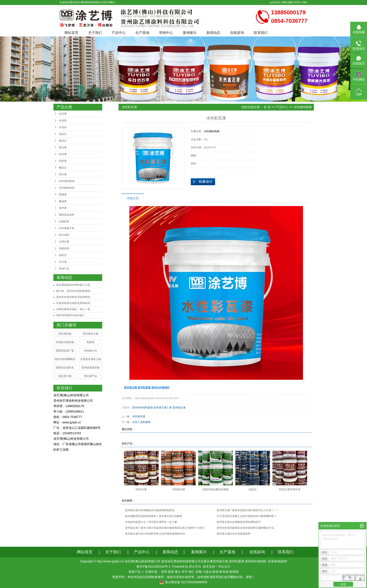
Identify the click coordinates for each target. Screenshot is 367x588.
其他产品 (64, 269)
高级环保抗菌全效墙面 (216, 489)
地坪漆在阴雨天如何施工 (71, 315)
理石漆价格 (65, 334)
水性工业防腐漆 (141, 422)
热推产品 (135, 572)
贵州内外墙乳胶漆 (143, 408)
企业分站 (275, 2)
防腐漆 (63, 195)
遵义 (178, 572)
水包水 (63, 127)
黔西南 (234, 572)
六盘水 (207, 572)
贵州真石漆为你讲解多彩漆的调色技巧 (239, 522)
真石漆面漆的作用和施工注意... (74, 285)
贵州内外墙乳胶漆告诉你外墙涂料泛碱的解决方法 (245, 528)
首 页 (267, 107)
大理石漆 (64, 242)
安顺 (199, 572)
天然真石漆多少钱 (91, 359)
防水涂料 (64, 235)
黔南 (216, 572)
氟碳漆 (63, 201)
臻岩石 (63, 141)
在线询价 (203, 182)
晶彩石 (63, 255)
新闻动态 (213, 33)
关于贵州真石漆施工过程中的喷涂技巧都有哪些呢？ (247, 516)
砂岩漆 (63, 154)
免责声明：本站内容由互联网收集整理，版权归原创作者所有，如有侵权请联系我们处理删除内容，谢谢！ (184, 577)
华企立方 (224, 567)
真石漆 (63, 147)
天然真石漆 (178, 489)
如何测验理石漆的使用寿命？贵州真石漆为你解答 (154, 516)
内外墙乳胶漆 (67, 181)
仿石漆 (63, 114)
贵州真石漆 (179, 408)
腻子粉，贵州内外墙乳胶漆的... (74, 291)
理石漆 (63, 174)
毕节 (185, 572)
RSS (297, 2)
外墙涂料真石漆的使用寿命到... (74, 303)
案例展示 (190, 33)
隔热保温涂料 (67, 215)
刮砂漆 (63, 161)
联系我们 (261, 33)
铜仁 (192, 572)
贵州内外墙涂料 (256, 561)
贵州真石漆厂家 (163, 408)
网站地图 (287, 2)
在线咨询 (237, 33)
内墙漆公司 (91, 351)
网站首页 (71, 33)
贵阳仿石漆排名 (65, 368)
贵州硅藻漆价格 (91, 368)
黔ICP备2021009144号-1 (154, 567)
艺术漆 (63, 262)
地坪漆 (63, 208)
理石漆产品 (91, 376)
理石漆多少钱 (91, 334)
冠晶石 (63, 134)
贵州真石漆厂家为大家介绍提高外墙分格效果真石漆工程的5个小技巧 (165, 528)
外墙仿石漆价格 (65, 342)
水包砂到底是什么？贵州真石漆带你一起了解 (151, 522)
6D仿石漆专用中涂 (290, 489)
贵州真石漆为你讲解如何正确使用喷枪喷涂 (150, 510)
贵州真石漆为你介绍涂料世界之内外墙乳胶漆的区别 (155, 534)
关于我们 (95, 33)
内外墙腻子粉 (67, 228)
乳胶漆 (91, 342)
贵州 (164, 572)
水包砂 (63, 121)
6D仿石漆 (141, 489)
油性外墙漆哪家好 (65, 359)
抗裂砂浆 (64, 221)
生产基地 (142, 33)
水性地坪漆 (139, 416)
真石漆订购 (65, 376)
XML (305, 2)
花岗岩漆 (64, 248)
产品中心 (119, 33)
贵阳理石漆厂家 (65, 351)
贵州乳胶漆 (237, 561)
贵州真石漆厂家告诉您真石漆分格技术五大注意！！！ (248, 510)
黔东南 (224, 572)
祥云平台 (195, 567)
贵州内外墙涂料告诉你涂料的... (74, 297)
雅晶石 (63, 168)
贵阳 (171, 572)
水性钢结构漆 (67, 188)
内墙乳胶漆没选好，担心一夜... (74, 309)
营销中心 (166, 33)
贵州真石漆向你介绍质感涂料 (234, 534)
